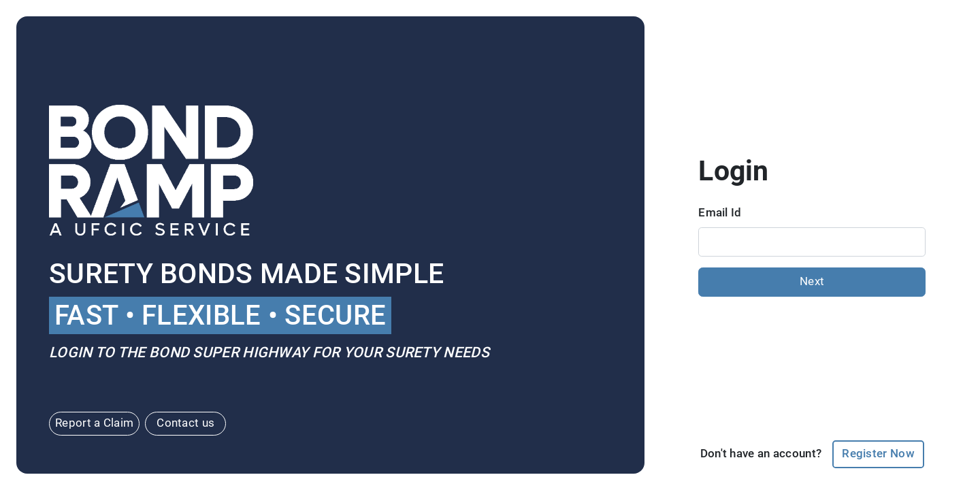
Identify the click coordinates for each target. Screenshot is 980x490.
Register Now (878, 454)
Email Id (720, 213)
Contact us (185, 423)
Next (812, 281)
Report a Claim (94, 423)
